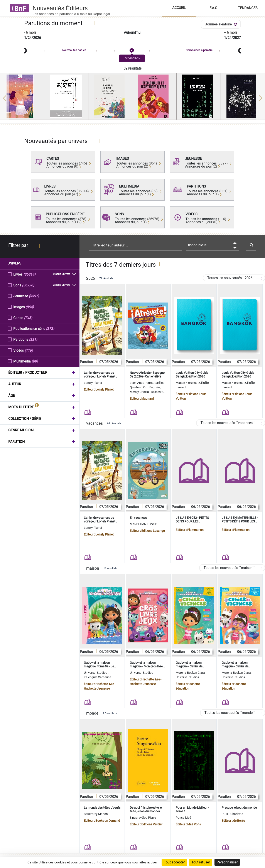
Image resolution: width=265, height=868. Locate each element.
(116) (29, 350)
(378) (50, 328)
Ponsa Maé (183, 818)
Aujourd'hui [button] (133, 32)
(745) (28, 318)
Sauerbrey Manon (96, 814)
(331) (33, 339)
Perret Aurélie (154, 383)
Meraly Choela (140, 392)
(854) (30, 307)
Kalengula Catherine (97, 677)
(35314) (29, 274)
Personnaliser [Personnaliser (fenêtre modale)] (227, 862)
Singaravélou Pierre (143, 818)
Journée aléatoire (222, 24)
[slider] (132, 51)
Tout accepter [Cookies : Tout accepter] (174, 862)
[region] (132, 98)
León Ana (137, 383)
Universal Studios (96, 673)
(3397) (34, 296)
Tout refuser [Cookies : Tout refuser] (201, 862)
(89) (35, 361)
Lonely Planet (93, 383)
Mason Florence (187, 383)
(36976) (28, 285)
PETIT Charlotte (232, 814)
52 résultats (132, 68)
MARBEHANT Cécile (143, 524)
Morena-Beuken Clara (191, 673)
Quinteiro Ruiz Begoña (145, 387)
